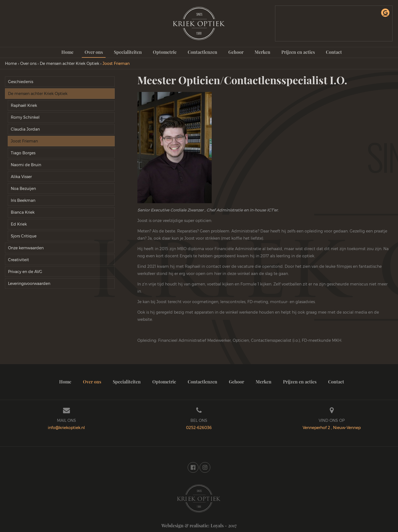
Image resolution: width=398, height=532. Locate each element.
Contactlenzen (202, 52)
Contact (334, 52)
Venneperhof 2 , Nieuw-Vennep (332, 428)
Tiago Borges (23, 153)
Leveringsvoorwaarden (29, 284)
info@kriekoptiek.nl (66, 428)
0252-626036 (199, 428)
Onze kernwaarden (26, 248)
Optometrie (165, 52)
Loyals (217, 526)
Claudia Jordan (25, 129)
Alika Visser (21, 177)
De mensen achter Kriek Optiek (38, 94)
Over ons (94, 52)
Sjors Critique (24, 236)
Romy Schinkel (25, 117)
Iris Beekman (23, 200)
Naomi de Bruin (26, 165)
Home (67, 52)
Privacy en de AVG (25, 272)
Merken (262, 52)
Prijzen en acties (298, 52)
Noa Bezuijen (23, 189)
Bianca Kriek (23, 212)
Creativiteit (19, 260)
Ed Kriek (19, 224)
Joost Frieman (24, 141)
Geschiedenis (21, 82)
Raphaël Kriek (24, 105)
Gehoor (236, 52)
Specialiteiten (128, 52)
